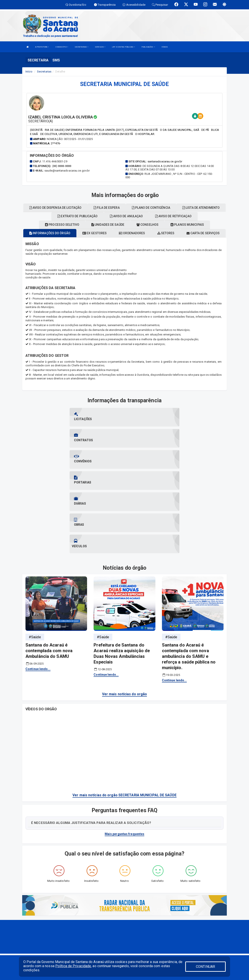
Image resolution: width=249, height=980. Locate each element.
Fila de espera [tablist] (107, 208)
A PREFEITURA (42, 47)
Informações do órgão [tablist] (50, 233)
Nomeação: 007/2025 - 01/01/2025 (70, 139)
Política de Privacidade (73, 966)
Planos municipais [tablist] (187, 225)
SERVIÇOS (100, 47)
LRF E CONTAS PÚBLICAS (123, 47)
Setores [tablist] (166, 233)
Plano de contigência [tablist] (151, 208)
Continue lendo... (38, 606)
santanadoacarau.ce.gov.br (165, 161)
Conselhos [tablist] (147, 225)
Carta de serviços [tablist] (203, 233)
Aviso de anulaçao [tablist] (126, 216)
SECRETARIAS (82, 47)
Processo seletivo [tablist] (62, 225)
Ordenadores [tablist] (132, 233)
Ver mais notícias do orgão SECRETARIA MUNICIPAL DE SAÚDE (124, 732)
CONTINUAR (205, 967)
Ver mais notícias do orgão (125, 631)
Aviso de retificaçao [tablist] (173, 216)
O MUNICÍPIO (62, 47)
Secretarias (44, 72)
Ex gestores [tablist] (95, 233)
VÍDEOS (165, 47)
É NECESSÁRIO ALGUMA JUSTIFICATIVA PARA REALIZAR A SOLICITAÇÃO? (91, 759)
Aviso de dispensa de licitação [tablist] (55, 208)
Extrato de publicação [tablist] (77, 216)
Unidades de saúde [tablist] (108, 225)
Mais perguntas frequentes (125, 771)
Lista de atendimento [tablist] (201, 208)
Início (29, 72)
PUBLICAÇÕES (148, 47)
